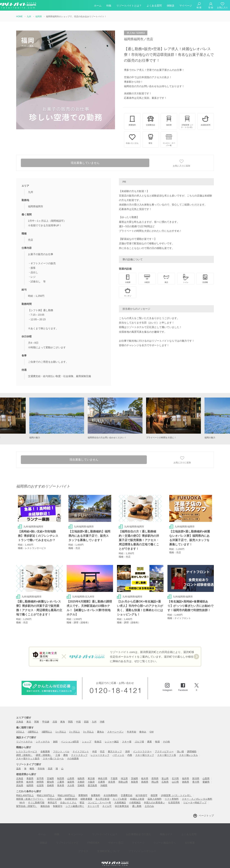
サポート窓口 (98, 834)
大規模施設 (120, 798)
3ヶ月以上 (88, 728)
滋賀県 (71, 778)
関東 (37, 718)
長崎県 (50, 782)
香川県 (196, 778)
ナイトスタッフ (79, 751)
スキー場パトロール (53, 755)
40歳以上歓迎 (137, 795)
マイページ (186, 6)
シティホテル (43, 737)
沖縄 (102, 718)
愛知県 (50, 778)
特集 (109, 6)
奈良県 (112, 778)
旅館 (55, 737)
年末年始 (132, 728)
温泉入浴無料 (155, 795)
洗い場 (180, 747)
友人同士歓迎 (102, 795)
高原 (50, 764)
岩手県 (40, 774)
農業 (149, 737)
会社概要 (165, 834)
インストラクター (142, 747)
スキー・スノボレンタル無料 (197, 795)
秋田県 (61, 774)
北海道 (20, 718)
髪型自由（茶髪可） (27, 802)
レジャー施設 (112, 737)
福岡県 (30, 782)
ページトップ (206, 811)
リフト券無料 (172, 795)
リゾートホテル (24, 737)
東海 (63, 718)
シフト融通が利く (75, 802)
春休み (143, 728)
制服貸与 (58, 802)
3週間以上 (47, 728)
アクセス (181, 834)
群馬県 (155, 774)
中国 (78, 718)
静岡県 (40, 778)
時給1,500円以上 (46, 791)
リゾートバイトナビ (56, 834)
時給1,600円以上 (66, 791)
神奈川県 (103, 774)
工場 (58, 751)
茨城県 (134, 774)
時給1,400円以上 (25, 791)
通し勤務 (137, 802)
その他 (166, 737)
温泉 (19, 764)
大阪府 (91, 778)
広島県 (165, 778)
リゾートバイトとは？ (129, 6)
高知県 (20, 782)
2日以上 (20, 728)
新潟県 (196, 774)
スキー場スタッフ (145, 751)
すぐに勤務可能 (36, 798)
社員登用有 (174, 798)
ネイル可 (107, 802)
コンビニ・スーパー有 (99, 798)
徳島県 (186, 778)
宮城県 (50, 774)
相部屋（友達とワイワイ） (30, 795)
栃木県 (145, 774)
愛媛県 (206, 778)
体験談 (171, 6)
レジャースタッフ (100, 751)
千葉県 (114, 774)
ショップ (87, 737)
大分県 (71, 782)
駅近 (82, 798)
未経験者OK (71, 795)
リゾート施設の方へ (142, 834)
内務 (130, 751)
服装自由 (45, 802)
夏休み (101, 728)
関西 (70, 718)
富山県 (165, 774)
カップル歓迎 (120, 795)
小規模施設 (135, 798)
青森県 (30, 774)
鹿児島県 (92, 782)
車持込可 (52, 798)
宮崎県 (81, 782)
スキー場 (127, 737)
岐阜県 (30, 778)
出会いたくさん (68, 798)
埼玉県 (124, 774)
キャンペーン (69, 828)
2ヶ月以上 (75, 728)
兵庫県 (101, 778)
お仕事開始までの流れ (127, 828)
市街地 (41, 764)
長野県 (20, 778)
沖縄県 (104, 782)
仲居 (95, 747)
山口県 (175, 778)
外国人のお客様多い (154, 798)
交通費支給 (127, 791)
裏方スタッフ (115, 747)
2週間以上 (33, 728)
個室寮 (154, 791)
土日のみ (149, 802)
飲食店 (98, 737)
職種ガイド (152, 828)
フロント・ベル (61, 747)
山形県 (71, 774)
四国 (86, 718)
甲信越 (46, 718)
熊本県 (61, 782)
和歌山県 (123, 778)
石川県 (175, 774)
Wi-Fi (22, 798)
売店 (102, 747)
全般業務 (45, 747)
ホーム (98, 6)
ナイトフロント (81, 747)
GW (151, 728)
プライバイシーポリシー (129, 839)
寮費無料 (83, 791)
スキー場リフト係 (167, 751)
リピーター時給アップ (195, 798)
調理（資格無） (44, 751)
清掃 (127, 747)
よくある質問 (154, 6)
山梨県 (206, 774)
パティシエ (118, 751)
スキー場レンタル (188, 751)
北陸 (55, 718)
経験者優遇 (86, 795)
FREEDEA (79, 834)
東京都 (91, 774)
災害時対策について (98, 839)
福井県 (186, 774)
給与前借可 (142, 791)
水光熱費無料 (111, 791)
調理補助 (192, 747)
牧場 (157, 737)
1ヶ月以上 (61, 728)
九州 (94, 718)
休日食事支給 (122, 802)
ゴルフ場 (139, 737)
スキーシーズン (115, 728)
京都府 (81, 778)
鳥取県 (134, 778)
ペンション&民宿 (70, 737)
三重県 (61, 778)
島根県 (145, 778)
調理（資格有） (24, 751)
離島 (32, 764)
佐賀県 (40, 782)
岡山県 (155, 778)
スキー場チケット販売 (28, 755)
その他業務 (73, 755)
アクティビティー (164, 747)
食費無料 (96, 791)
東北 (29, 718)
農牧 (66, 751)
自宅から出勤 (54, 795)
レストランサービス (27, 747)
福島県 (81, 774)
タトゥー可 (93, 802)
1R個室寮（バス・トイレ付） (176, 791)
